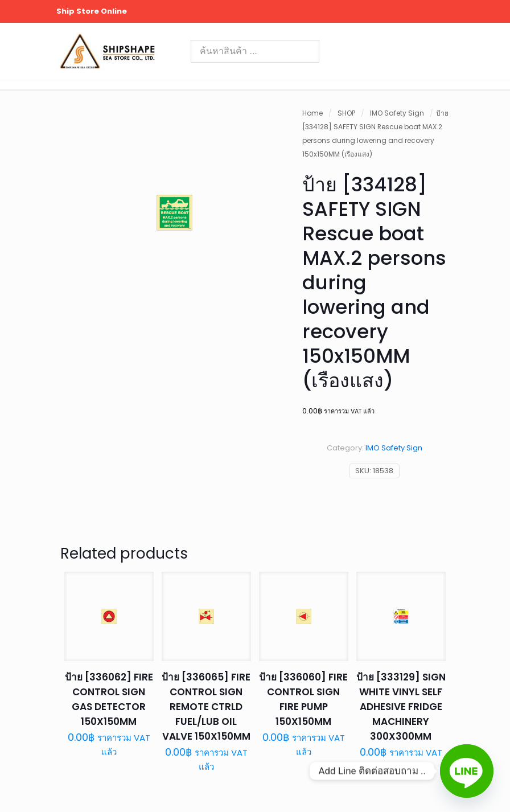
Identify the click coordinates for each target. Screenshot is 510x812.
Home (312, 113)
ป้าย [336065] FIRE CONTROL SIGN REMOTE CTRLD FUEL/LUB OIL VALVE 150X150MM (206, 707)
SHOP (346, 113)
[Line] (467, 771)
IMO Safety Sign (397, 113)
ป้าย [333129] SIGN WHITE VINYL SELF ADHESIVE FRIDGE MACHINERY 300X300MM (401, 707)
